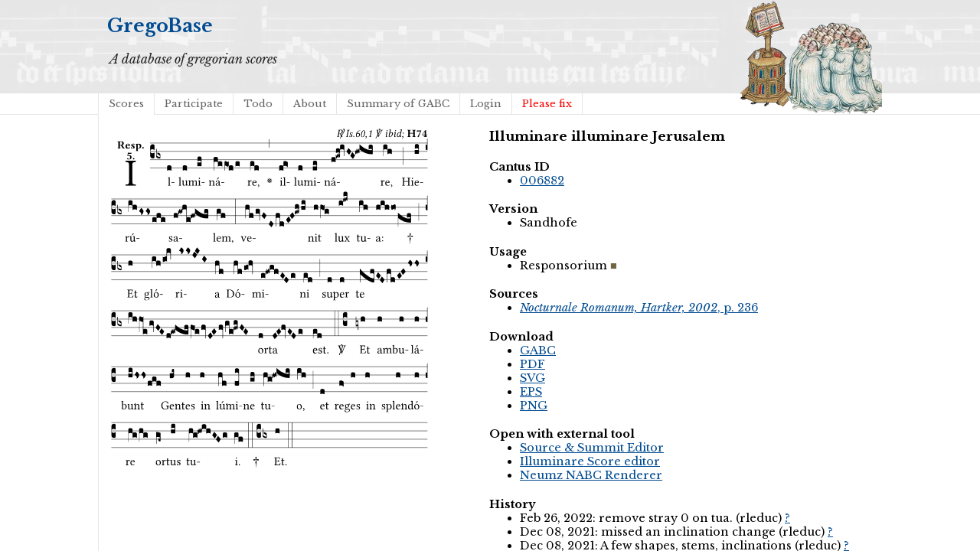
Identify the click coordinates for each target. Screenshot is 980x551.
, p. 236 (639, 308)
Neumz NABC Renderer (591, 475)
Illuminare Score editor (590, 461)
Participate (194, 104)
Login (486, 104)
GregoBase (160, 26)
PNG (534, 406)
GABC (538, 350)
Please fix (547, 104)
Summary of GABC (398, 104)
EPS (531, 392)
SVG (532, 378)
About (310, 104)
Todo (258, 104)
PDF (532, 364)
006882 (542, 181)
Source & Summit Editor (592, 448)
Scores (126, 104)
